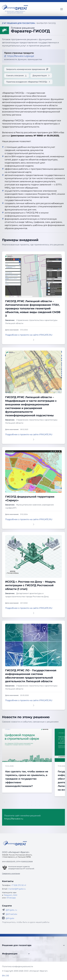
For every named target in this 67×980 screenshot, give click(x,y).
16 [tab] (63, 802)
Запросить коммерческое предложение (27, 69)
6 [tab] (24, 802)
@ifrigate (10, 918)
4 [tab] (16, 802)
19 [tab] (36, 806)
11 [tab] (43, 802)
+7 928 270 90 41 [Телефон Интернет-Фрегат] (19, 885)
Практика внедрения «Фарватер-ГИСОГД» (28, 82)
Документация (41, 76)
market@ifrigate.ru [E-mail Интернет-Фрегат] (17, 889)
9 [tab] (36, 802)
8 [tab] (32, 802)
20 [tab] (39, 806)
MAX (15, 895)
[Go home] (15, 843)
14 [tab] (55, 802)
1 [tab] (4, 802)
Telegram (8, 895)
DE (8, 976)
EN (3, 976)
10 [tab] (39, 802)
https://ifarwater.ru (14, 819)
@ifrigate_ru (11, 910)
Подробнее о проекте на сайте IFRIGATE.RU (29, 335)
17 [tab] (28, 806)
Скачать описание (17, 76)
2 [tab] (8, 802)
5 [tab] (20, 802)
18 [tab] (32, 806)
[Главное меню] (62, 9)
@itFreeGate (11, 914)
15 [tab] (59, 802)
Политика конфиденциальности (18, 966)
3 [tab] (12, 802)
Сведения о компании (11, 873)
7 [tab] (28, 802)
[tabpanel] (28, 761)
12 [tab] (47, 802)
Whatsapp (11, 898)
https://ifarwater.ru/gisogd (19, 56)
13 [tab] (51, 802)
